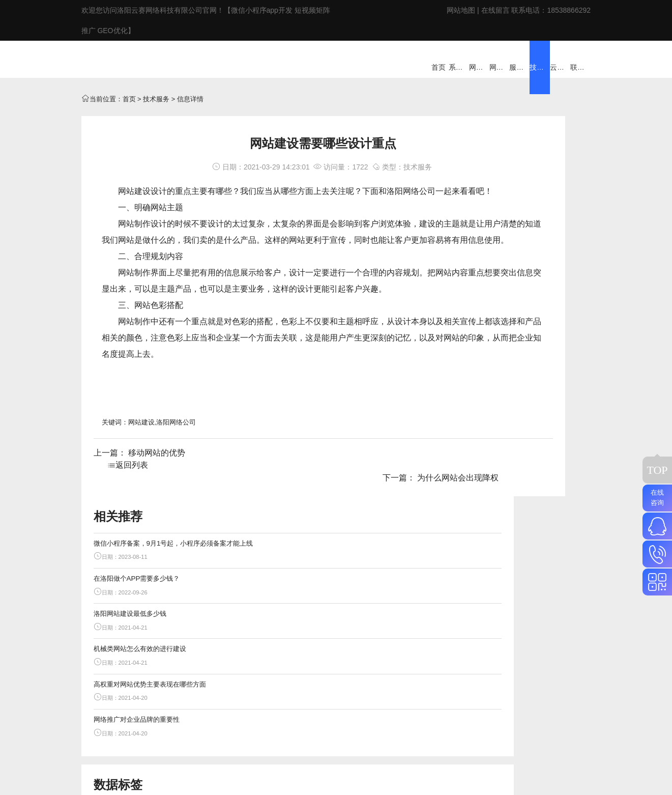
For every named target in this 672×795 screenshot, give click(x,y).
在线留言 (495, 10)
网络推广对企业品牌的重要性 (526, 359)
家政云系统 (419, 699)
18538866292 (569, 10)
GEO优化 (498, 448)
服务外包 (378, 699)
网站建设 (134, 207)
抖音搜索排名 (513, 463)
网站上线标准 (516, 573)
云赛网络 (499, 699)
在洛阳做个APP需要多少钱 (524, 511)
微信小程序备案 (522, 494)
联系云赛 (537, 699)
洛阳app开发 (512, 542)
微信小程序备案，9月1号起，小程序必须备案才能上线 (531, 180)
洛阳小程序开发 (507, 558)
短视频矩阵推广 (539, 448)
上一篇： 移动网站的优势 (139, 497)
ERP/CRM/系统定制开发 (315, 699)
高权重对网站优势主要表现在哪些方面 (531, 323)
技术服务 (156, 115)
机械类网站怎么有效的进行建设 (530, 287)
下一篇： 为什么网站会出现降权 (390, 497)
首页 (129, 115)
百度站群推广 (504, 479)
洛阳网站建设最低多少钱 (520, 251)
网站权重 (547, 558)
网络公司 (419, 207)
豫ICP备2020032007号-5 (309, 724)
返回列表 (271, 497)
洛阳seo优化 (503, 527)
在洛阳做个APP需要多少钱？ (526, 216)
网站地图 (461, 10)
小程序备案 (544, 479)
